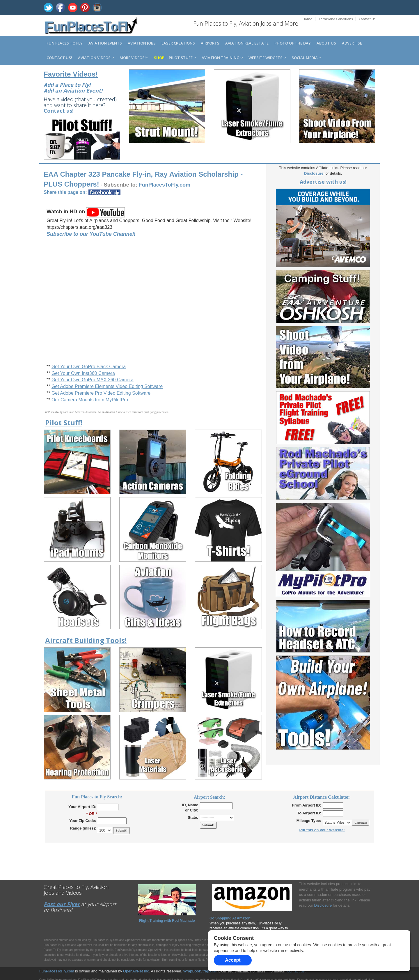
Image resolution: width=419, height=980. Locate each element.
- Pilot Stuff (175, 58)
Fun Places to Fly (65, 43)
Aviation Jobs (142, 43)
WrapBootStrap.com (200, 971)
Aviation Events (105, 43)
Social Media (306, 58)
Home (307, 19)
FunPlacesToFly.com (57, 971)
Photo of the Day (293, 43)
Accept (233, 960)
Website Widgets (267, 58)
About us (326, 43)
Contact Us (367, 19)
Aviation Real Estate (247, 43)
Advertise (352, 43)
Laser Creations (178, 43)
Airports (210, 43)
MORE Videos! (134, 58)
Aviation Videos (96, 58)
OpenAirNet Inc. (137, 971)
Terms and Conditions (335, 19)
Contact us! (59, 58)
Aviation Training (222, 58)
